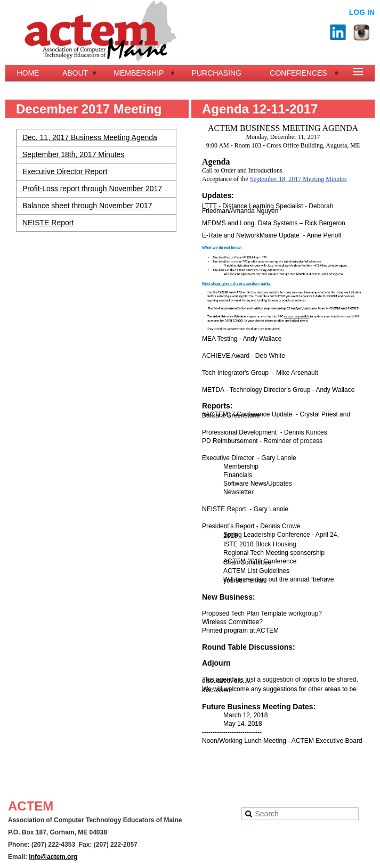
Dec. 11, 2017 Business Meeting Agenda (90, 137)
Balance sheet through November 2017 (86, 206)
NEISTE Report (48, 223)
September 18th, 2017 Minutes (72, 154)
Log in (362, 12)
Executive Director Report (65, 171)
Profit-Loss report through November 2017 (91, 189)
